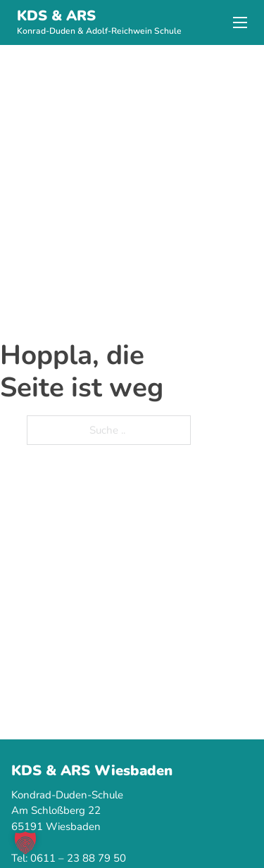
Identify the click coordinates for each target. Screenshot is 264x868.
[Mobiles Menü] (240, 22)
